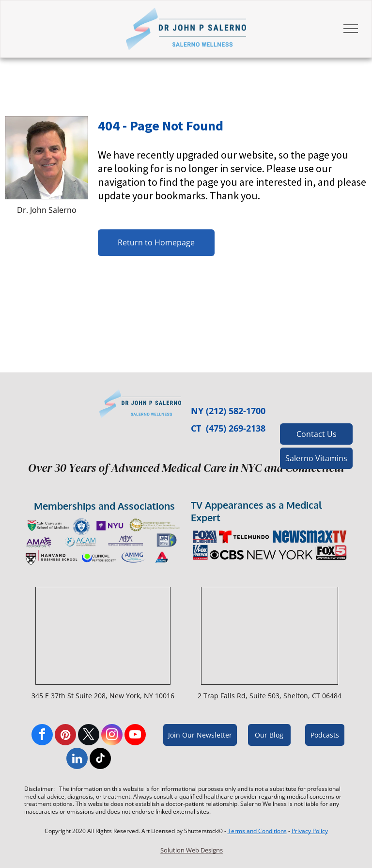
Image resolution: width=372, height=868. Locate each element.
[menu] (351, 29)
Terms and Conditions (257, 831)
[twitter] (89, 736)
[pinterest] (65, 736)
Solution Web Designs (192, 850)
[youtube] (135, 736)
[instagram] (112, 736)
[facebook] (42, 736)
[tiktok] (100, 760)
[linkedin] (77, 760)
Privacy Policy (310, 831)
